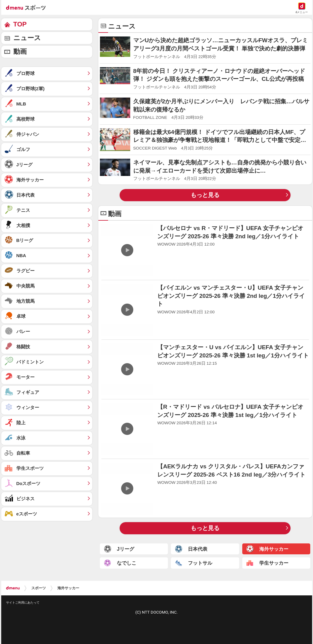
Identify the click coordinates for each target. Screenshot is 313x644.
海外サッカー (68, 588)
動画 (20, 52)
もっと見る (205, 195)
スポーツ (39, 588)
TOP (20, 24)
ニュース (27, 38)
